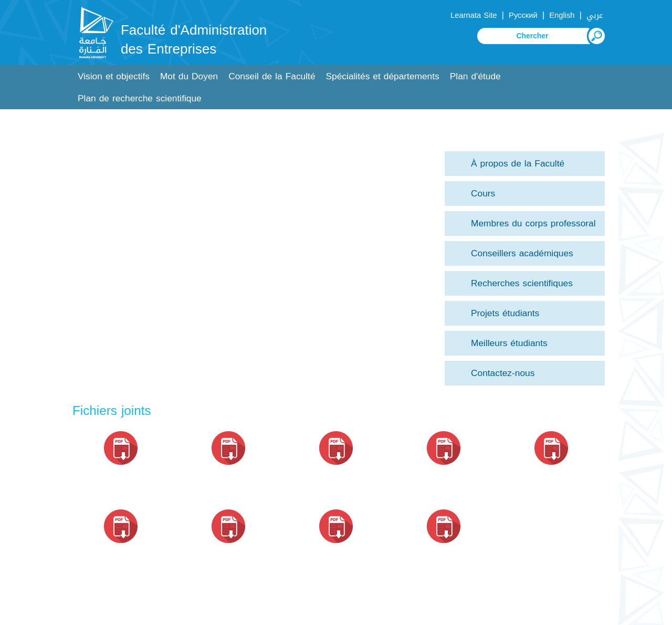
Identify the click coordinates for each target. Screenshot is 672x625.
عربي (595, 15)
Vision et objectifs (114, 76)
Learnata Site (474, 15)
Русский (523, 15)
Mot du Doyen (189, 76)
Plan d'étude (475, 76)
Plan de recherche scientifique (140, 98)
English (562, 15)
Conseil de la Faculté (272, 76)
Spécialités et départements (383, 76)
